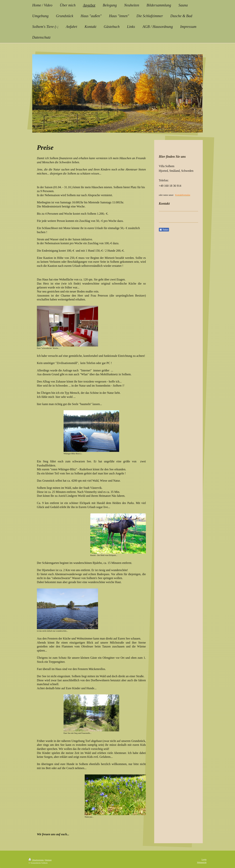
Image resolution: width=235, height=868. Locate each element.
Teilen (164, 230)
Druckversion (36, 860)
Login (204, 859)
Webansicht (202, 862)
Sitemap (48, 860)
